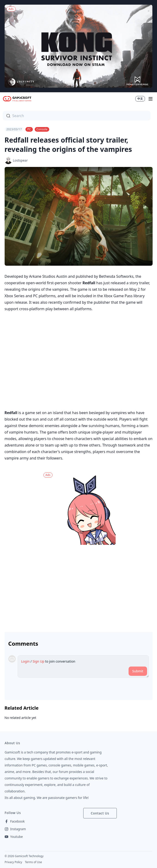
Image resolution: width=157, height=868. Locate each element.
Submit (138, 671)
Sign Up (38, 661)
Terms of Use (33, 862)
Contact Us (100, 813)
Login (26, 661)
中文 (140, 99)
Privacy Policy (13, 862)
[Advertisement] (79, 587)
